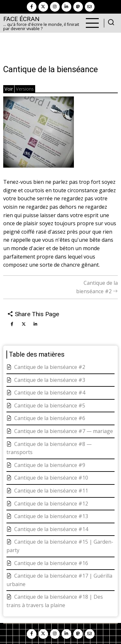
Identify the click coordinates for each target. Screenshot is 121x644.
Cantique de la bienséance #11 (51, 491)
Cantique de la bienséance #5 (50, 405)
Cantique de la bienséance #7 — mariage (64, 431)
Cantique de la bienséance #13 (51, 516)
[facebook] (32, 7)
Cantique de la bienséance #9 (50, 465)
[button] (39, 134)
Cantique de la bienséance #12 (51, 504)
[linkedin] (66, 7)
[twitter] (43, 7)
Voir (9, 89)
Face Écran (21, 19)
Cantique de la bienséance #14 (51, 529)
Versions (25, 89)
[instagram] (55, 7)
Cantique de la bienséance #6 (50, 418)
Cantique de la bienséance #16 (51, 563)
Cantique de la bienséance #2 (50, 367)
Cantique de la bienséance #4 (50, 393)
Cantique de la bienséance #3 (50, 380)
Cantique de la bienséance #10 (51, 478)
